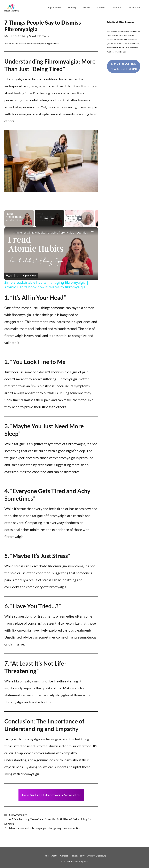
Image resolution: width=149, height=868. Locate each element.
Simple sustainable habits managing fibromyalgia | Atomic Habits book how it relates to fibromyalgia (51, 233)
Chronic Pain (134, 7)
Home (46, 856)
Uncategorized (18, 815)
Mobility (72, 7)
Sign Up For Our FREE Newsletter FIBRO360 (124, 66)
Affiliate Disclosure (97, 856)
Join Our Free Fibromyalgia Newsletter (51, 795)
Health (87, 7)
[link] (9, 232)
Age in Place (54, 7)
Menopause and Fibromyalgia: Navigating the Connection (45, 828)
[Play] (80, 218)
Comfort (102, 7)
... (5, 839)
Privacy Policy (78, 856)
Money (117, 7)
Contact (64, 856)
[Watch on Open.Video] (21, 276)
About (54, 856)
